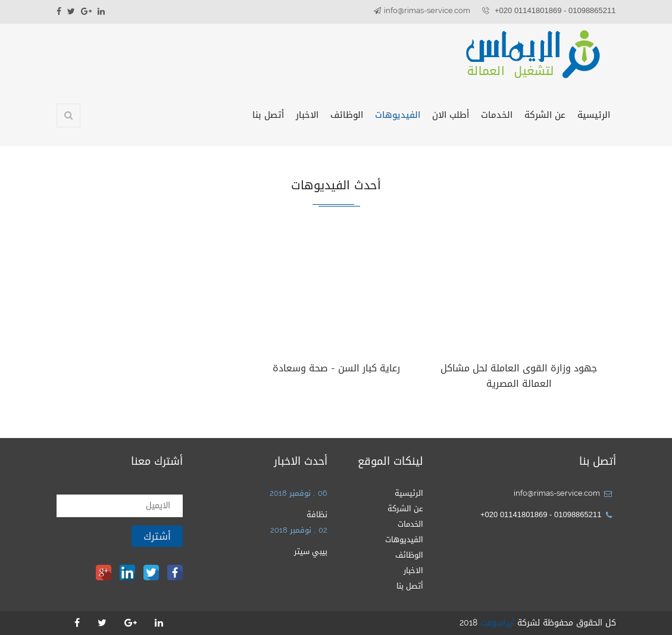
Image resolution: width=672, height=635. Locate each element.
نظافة (317, 514)
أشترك (157, 536)
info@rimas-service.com (427, 10)
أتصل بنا (268, 115)
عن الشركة (545, 115)
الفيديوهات (398, 115)
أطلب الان (451, 115)
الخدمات (497, 115)
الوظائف (347, 115)
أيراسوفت (497, 623)
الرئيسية (594, 115)
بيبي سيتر (311, 551)
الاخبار (307, 115)
